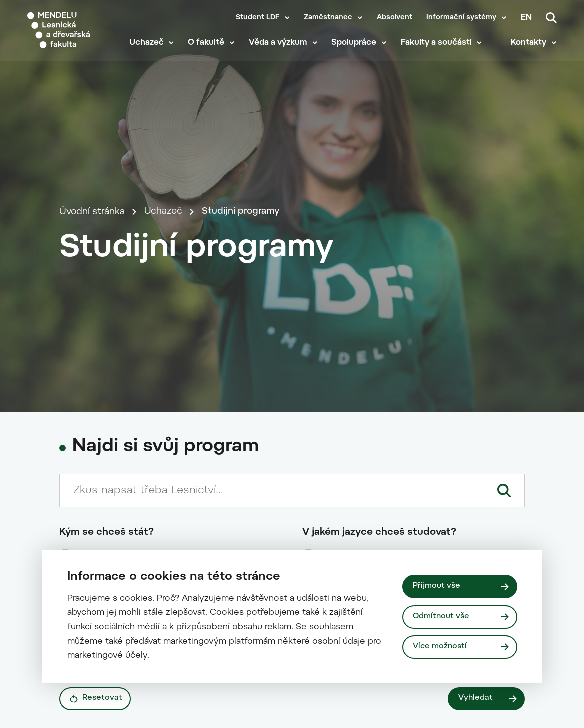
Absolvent (394, 18)
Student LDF (258, 18)
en (526, 18)
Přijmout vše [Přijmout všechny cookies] (436, 586)
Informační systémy (461, 18)
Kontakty (529, 45)
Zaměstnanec (328, 18)
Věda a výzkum (279, 45)
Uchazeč (147, 45)
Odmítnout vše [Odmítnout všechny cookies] (441, 616)
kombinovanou (108, 687)
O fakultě (207, 45)
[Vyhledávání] (551, 18)
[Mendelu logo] (72, 31)
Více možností (440, 646)
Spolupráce (355, 45)
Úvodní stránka (92, 225)
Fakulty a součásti (437, 45)
